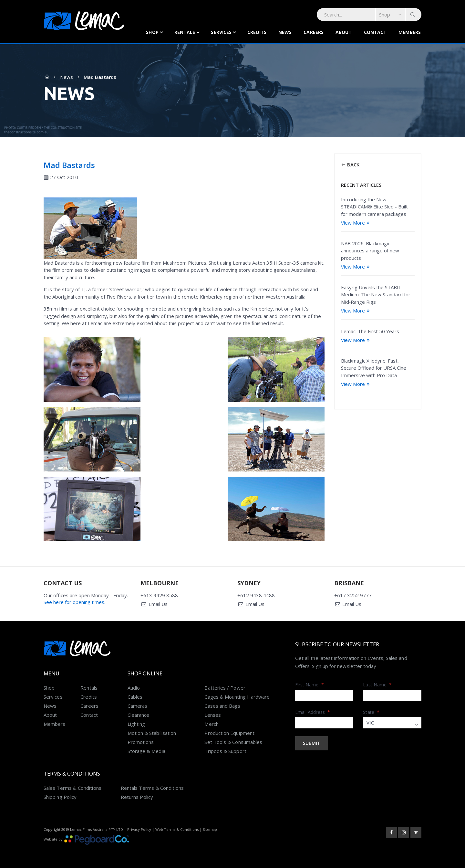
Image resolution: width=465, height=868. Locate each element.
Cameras (138, 706)
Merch (211, 724)
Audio (134, 688)
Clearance (139, 715)
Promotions (141, 742)
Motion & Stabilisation (152, 733)
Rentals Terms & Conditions (152, 788)
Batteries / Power (225, 688)
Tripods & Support (225, 751)
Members (410, 32)
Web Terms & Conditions (177, 829)
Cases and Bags (222, 706)
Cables (135, 697)
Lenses (212, 715)
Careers (314, 32)
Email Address (313, 712)
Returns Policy (137, 797)
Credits (257, 32)
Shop (152, 32)
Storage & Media (146, 751)
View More (356, 223)
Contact (375, 32)
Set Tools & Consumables (233, 742)
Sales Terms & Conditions (72, 788)
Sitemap (210, 829)
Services (221, 32)
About (344, 32)
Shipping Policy (60, 797)
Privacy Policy (139, 829)
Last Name (377, 685)
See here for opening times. (74, 602)
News (285, 32)
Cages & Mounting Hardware (237, 697)
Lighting (136, 724)
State (371, 712)
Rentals (185, 32)
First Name (310, 685)
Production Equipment (229, 733)
